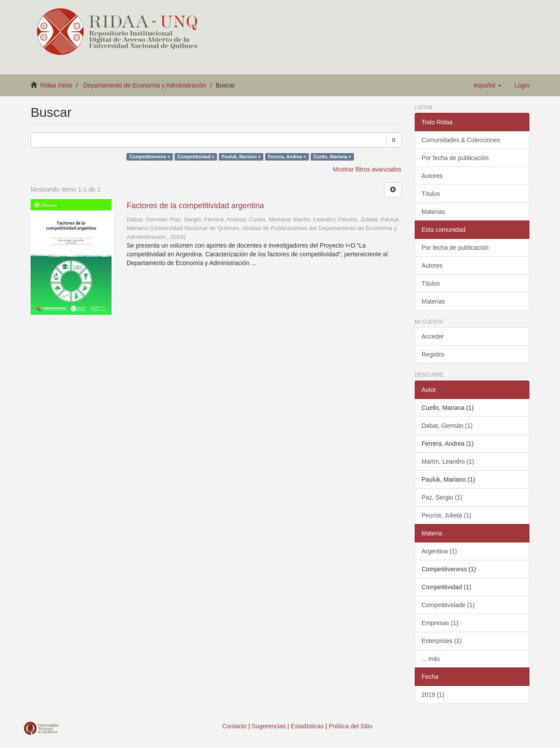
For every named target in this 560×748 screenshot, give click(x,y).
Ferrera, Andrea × (287, 157)
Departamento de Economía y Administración (145, 85)
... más (431, 659)
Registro (433, 354)
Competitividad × (196, 157)
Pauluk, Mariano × (241, 157)
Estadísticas (307, 726)
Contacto (234, 726)
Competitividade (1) (448, 605)
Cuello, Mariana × (332, 157)
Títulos (431, 194)
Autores (432, 176)
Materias (434, 212)
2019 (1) (433, 695)
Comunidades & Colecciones (461, 140)
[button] (488, 85)
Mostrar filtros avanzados (367, 169)
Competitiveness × (150, 157)
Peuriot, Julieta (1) (447, 515)
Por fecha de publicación (455, 158)
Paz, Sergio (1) (442, 497)
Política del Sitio (351, 726)
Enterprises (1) (442, 641)
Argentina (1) (439, 551)
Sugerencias (269, 726)
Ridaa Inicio (56, 85)
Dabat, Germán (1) (447, 426)
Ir (394, 140)
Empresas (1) (440, 623)
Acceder (433, 336)
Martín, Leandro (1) (448, 461)
